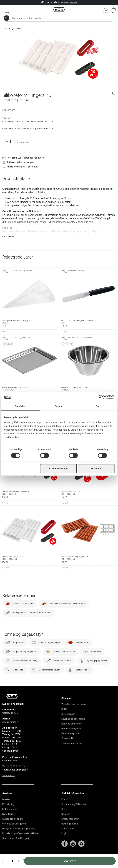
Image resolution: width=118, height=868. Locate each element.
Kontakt (65, 807)
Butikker (65, 717)
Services (66, 822)
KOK (3, 340)
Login (64, 841)
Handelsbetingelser (71, 736)
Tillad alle (96, 469)
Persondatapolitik (70, 741)
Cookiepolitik (68, 746)
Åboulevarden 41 (11, 730)
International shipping (72, 751)
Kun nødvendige (58, 469)
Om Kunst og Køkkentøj (74, 812)
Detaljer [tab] (59, 406)
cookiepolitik (11, 437)
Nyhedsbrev (8, 822)
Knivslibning (8, 812)
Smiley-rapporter (70, 827)
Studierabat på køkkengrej (16, 846)
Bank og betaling (70, 832)
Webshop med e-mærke (74, 712)
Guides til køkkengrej (13, 827)
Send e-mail (8, 783)
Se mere (73, 2)
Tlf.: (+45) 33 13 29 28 (14, 774)
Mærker (6, 807)
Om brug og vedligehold (14, 832)
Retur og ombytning (72, 732)
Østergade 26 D (10, 721)
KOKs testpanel (10, 817)
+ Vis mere (8, 245)
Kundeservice (68, 722)
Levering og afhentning (73, 727)
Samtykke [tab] (21, 406)
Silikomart (9, 110)
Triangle (64, 340)
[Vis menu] (7, 10)
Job (63, 817)
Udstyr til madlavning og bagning (19, 836)
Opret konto (68, 836)
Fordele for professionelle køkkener (21, 841)
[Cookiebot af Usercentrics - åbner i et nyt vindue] (101, 397)
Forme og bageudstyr (14, 28)
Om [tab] (97, 406)
